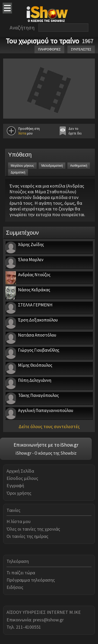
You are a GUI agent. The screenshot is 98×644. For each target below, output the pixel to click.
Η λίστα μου (19, 521)
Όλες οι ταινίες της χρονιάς (33, 529)
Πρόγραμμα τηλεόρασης (31, 580)
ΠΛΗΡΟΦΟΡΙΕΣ (49, 49)
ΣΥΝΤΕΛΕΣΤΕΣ (81, 49)
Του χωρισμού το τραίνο (42, 41)
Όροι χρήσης (19, 493)
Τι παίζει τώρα (21, 573)
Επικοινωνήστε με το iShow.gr (46, 445)
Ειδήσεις (15, 587)
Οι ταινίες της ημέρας (27, 536)
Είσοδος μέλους (22, 478)
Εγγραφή (15, 485)
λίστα (22, 133)
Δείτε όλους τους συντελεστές (49, 426)
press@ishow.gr (48, 620)
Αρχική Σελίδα (20, 471)
